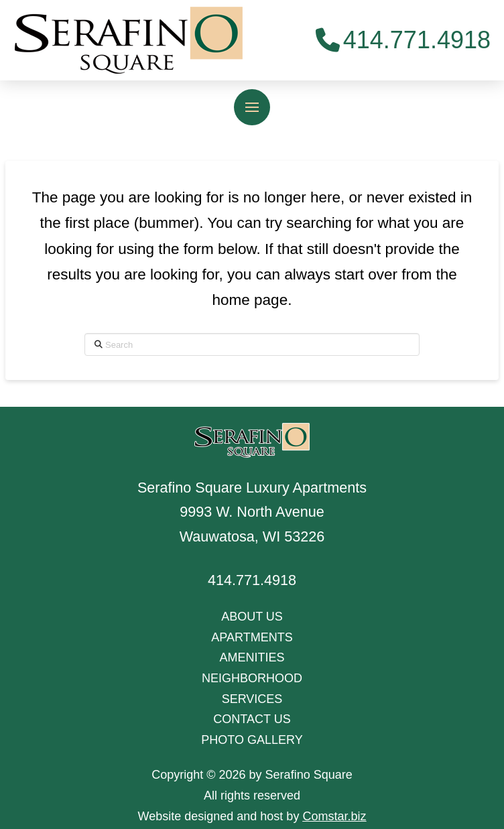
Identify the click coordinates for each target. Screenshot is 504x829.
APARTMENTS (252, 637)
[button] (252, 107)
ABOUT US (252, 617)
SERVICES (252, 699)
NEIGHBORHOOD (252, 678)
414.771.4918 (252, 580)
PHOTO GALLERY (252, 740)
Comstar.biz (334, 816)
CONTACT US (252, 719)
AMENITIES (252, 657)
